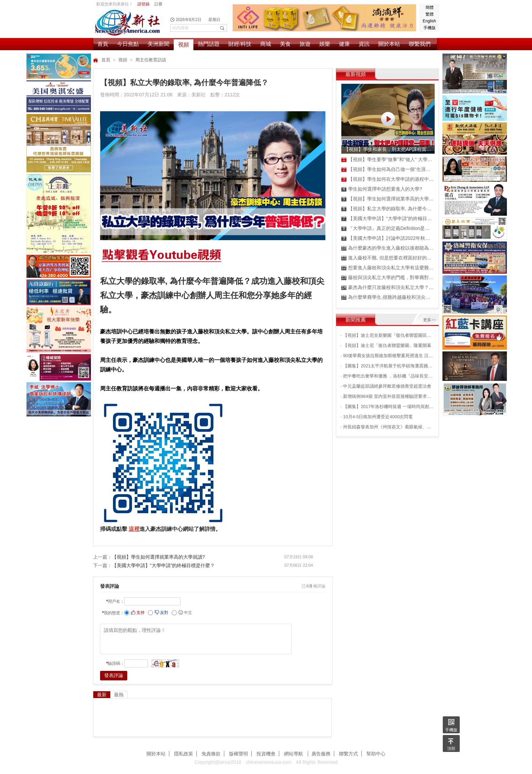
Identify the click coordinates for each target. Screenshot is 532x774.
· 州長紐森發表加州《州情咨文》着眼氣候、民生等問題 (387, 427)
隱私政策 (184, 754)
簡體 (430, 7)
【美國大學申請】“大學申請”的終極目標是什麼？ (163, 565)
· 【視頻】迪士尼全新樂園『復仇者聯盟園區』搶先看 (387, 335)
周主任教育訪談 (151, 60)
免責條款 (211, 754)
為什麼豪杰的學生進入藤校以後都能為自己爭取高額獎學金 (388, 248)
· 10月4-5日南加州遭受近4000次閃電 (377, 417)
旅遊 (305, 44)
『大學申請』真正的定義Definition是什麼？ (388, 228)
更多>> (430, 320)
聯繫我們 (420, 44)
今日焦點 (128, 44)
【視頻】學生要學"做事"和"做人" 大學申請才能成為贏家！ (388, 160)
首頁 (103, 44)
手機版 (430, 28)
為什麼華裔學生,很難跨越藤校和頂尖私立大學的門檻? (388, 297)
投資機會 (266, 754)
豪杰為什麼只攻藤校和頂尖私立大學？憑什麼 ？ (388, 287)
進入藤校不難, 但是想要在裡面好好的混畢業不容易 (388, 258)
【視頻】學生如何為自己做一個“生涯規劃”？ (388, 169)
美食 (285, 44)
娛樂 (325, 44)
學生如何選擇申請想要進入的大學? (382, 189)
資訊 (364, 44)
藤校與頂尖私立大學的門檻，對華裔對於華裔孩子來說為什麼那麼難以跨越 (388, 278)
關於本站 (389, 44)
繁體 (430, 14)
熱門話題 (209, 44)
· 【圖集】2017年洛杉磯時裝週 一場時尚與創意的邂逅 (387, 407)
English (429, 21)
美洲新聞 (158, 44)
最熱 (119, 695)
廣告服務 (321, 754)
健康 (344, 44)
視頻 (184, 45)
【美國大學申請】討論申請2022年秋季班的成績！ (388, 238)
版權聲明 (239, 754)
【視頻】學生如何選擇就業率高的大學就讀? (158, 557)
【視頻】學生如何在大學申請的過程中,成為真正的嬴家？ (388, 179)
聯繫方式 (348, 754)
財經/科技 (240, 44)
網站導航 (294, 754)
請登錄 (144, 4)
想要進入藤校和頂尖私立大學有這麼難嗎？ (388, 268)
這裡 (134, 529)
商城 (266, 44)
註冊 (158, 4)
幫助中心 (376, 754)
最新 (102, 695)
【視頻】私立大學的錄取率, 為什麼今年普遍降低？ (388, 209)
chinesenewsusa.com (269, 762)
